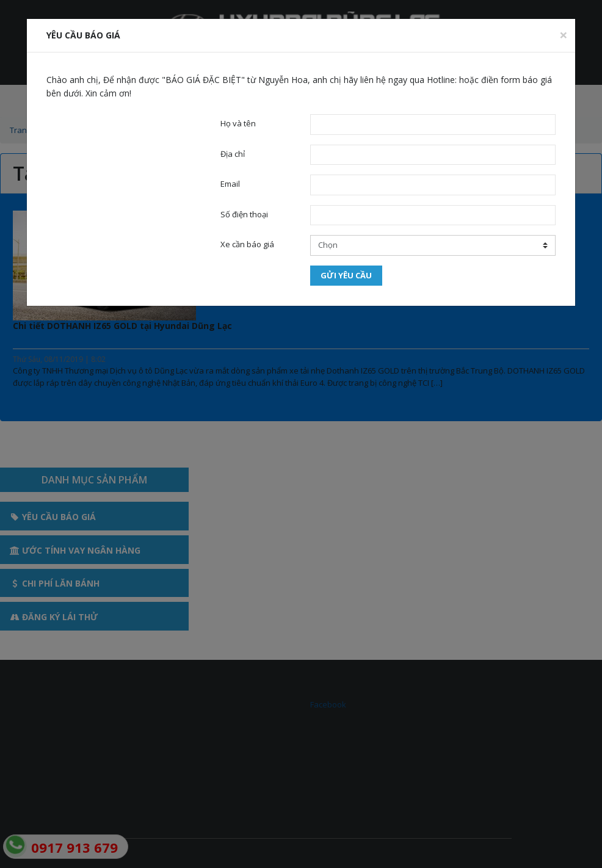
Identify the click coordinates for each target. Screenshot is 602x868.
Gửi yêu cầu (346, 275)
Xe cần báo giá (247, 244)
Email (230, 184)
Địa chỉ (233, 154)
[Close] (564, 35)
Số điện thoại (244, 214)
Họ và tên (238, 123)
